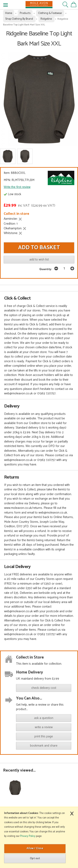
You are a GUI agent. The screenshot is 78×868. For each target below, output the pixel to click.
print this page (44, 736)
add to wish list (39, 260)
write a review (44, 727)
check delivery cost (44, 688)
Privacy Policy (28, 836)
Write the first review (17, 187)
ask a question (44, 718)
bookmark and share (44, 746)
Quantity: (46, 269)
